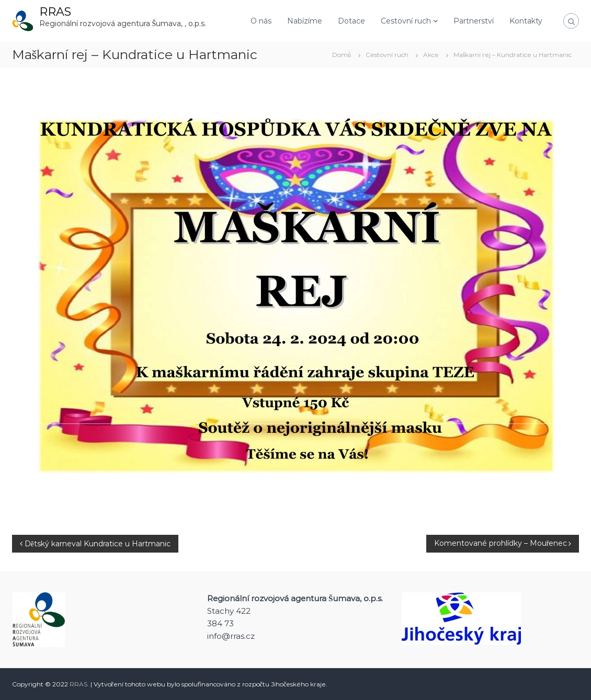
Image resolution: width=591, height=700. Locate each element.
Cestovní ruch (406, 21)
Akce (431, 55)
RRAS (55, 12)
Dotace (351, 21)
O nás (261, 21)
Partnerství (474, 21)
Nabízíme (305, 21)
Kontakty (526, 21)
